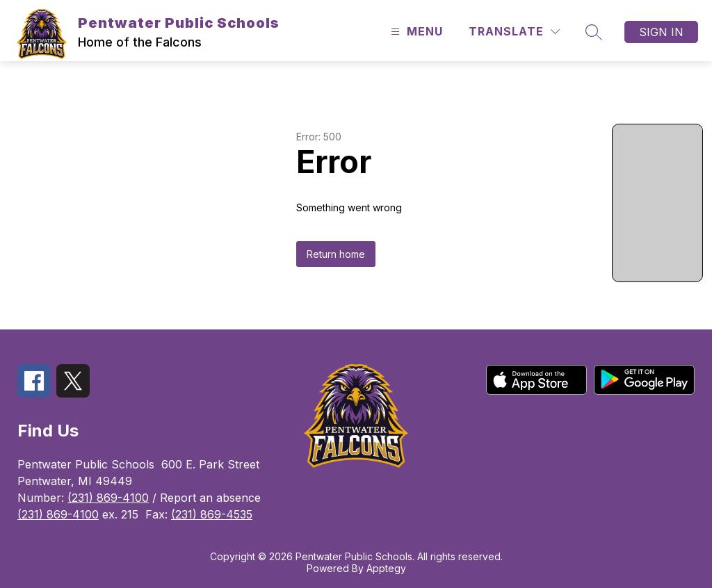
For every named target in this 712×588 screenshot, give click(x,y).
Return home (336, 254)
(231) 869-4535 (212, 514)
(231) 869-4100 (108, 498)
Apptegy (386, 568)
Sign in (661, 32)
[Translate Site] (514, 32)
